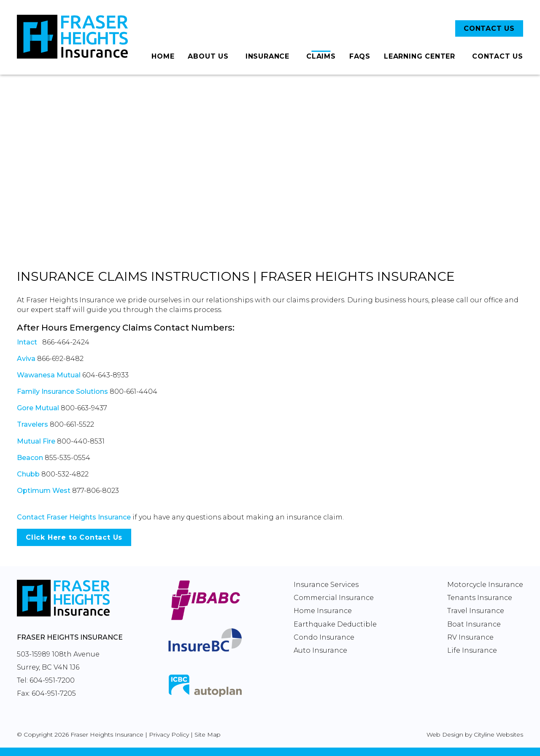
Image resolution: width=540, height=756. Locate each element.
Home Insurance (323, 611)
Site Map (208, 734)
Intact (27, 342)
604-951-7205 (54, 693)
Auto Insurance (320, 650)
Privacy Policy (169, 734)
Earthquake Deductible (335, 624)
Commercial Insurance (334, 598)
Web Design (445, 734)
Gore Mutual (38, 408)
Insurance (267, 56)
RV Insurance (470, 637)
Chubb (28, 474)
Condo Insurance (324, 637)
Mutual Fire (36, 441)
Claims (321, 56)
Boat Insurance (474, 624)
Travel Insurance (476, 611)
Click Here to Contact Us (74, 537)
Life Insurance (472, 650)
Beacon (30, 458)
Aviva (26, 359)
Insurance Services (326, 585)
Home (163, 56)
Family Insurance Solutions (62, 391)
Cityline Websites (498, 734)
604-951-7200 (52, 680)
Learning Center (420, 56)
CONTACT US (489, 28)
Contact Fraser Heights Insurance (74, 517)
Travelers (32, 424)
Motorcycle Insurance (485, 585)
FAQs (360, 56)
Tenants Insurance (480, 598)
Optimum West (44, 491)
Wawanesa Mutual (49, 375)
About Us (208, 56)
